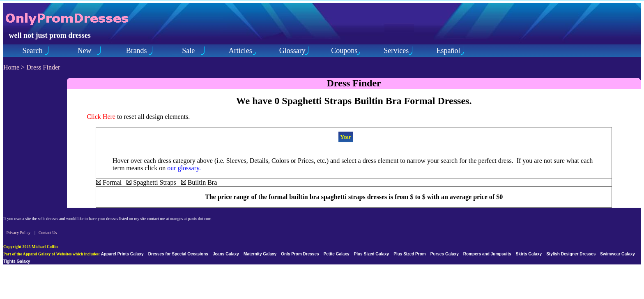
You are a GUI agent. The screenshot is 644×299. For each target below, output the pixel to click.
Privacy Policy (19, 233)
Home (11, 67)
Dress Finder (43, 67)
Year (346, 137)
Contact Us (48, 233)
